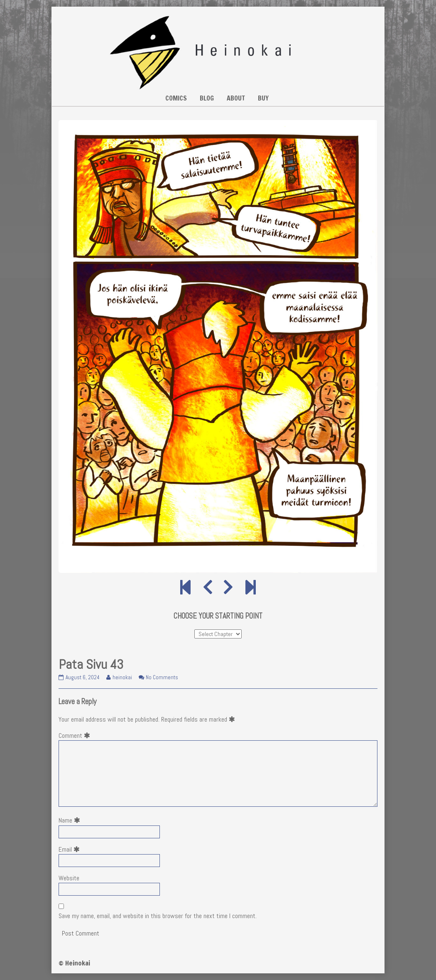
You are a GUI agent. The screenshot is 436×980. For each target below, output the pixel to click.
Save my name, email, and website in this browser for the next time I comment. (158, 916)
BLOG (207, 98)
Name (71, 820)
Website (69, 878)
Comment (76, 736)
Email (71, 849)
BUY (263, 98)
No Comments (162, 677)
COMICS (176, 98)
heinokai (122, 677)
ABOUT (236, 98)
